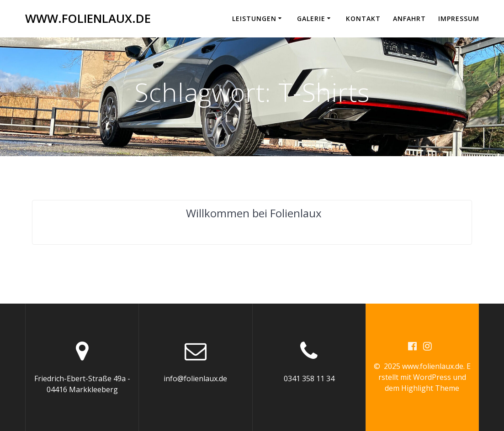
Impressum (459, 18)
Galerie (311, 18)
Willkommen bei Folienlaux (254, 213)
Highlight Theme (430, 388)
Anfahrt (409, 18)
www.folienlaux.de (88, 19)
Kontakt (363, 18)
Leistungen (254, 18)
